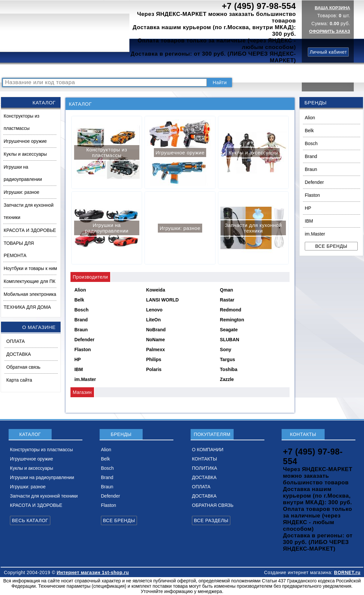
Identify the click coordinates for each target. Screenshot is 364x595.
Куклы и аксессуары (25, 154)
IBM (309, 221)
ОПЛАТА (16, 341)
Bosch (311, 143)
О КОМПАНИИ (149, 70)
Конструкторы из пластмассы (22, 122)
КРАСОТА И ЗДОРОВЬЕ (30, 230)
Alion (310, 118)
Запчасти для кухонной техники (29, 211)
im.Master (315, 234)
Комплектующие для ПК (30, 281)
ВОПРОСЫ (84, 70)
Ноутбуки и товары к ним (30, 268)
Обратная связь (23, 367)
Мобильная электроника (30, 294)
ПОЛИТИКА (216, 70)
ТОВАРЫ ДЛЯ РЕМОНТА (19, 249)
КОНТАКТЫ (184, 70)
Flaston (312, 195)
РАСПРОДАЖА (21, 70)
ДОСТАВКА (248, 70)
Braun (311, 169)
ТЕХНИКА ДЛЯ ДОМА (27, 307)
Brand (311, 156)
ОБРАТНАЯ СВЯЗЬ (213, 505)
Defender (314, 182)
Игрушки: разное (22, 192)
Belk (309, 131)
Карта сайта (19, 380)
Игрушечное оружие (25, 141)
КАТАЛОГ (55, 70)
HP (308, 208)
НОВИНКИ (114, 70)
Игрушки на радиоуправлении (23, 173)
